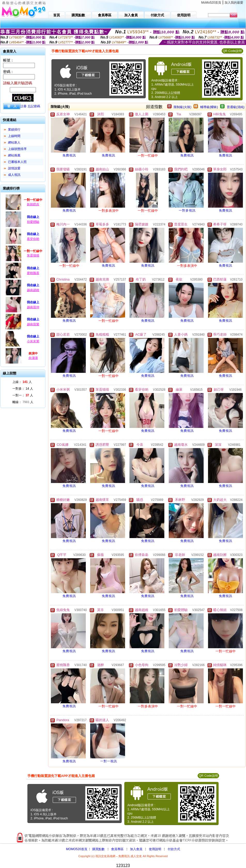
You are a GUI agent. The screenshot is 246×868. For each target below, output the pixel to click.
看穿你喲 (33, 239)
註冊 (24, 106)
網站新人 (14, 142)
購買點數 (98, 849)
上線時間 (14, 136)
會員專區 (117, 849)
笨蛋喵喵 (33, 255)
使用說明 (155, 849)
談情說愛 (14, 168)
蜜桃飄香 (33, 273)
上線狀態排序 (17, 149)
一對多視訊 (187, 210)
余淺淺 (33, 358)
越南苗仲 (33, 307)
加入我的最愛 (234, 3)
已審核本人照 (17, 162)
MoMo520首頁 (211, 3)
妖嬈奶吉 (33, 204)
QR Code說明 (232, 51)
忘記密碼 (34, 106)
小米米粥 (33, 341)
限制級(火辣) (182, 107)
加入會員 (136, 849)
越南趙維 (33, 290)
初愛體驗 (33, 222)
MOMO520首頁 (77, 849)
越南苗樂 (33, 324)
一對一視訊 (109, 761)
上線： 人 (22, 382)
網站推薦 (14, 155)
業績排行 (14, 130)
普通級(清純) (236, 107)
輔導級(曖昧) (209, 107)
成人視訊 (14, 175)
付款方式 (174, 849)
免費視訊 (69, 155)
